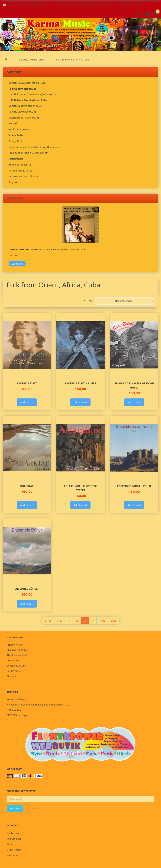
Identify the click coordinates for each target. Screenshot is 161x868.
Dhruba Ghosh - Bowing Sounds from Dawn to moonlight (48, 249)
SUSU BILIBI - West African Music (134, 385)
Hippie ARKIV (107, 4)
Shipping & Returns (17, 650)
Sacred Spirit (27, 383)
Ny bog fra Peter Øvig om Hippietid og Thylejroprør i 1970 (39, 704)
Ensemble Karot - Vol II (134, 486)
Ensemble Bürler (27, 589)
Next (102, 621)
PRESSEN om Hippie (130, 4)
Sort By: (88, 300)
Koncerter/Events (82, 4)
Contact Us (59, 4)
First (48, 621)
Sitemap (11, 676)
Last (113, 621)
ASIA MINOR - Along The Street (80, 488)
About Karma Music (34, 4)
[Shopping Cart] (156, 14)
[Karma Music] (80, 34)
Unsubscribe (33, 808)
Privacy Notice (15, 645)
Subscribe (15, 808)
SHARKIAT (27, 486)
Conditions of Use (16, 666)
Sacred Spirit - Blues (80, 383)
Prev (60, 621)
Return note (13, 671)
